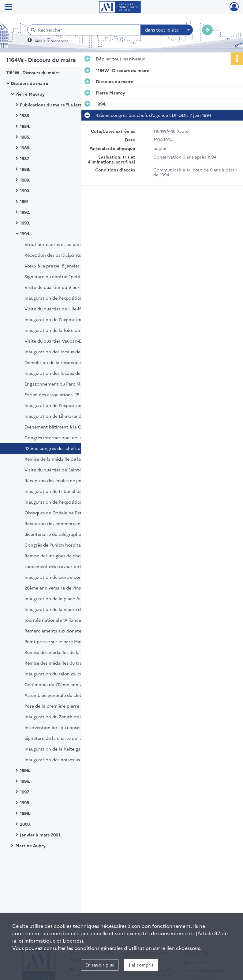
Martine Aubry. (31, 845)
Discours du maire (29, 83)
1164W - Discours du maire (33, 72)
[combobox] (167, 30)
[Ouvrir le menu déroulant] (8, 7)
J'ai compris (141, 965)
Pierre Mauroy (30, 94)
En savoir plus (100, 965)
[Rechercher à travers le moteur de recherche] (87, 30)
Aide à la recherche (51, 41)
